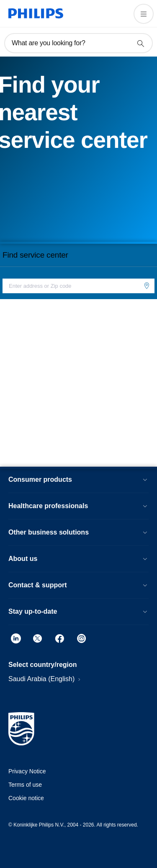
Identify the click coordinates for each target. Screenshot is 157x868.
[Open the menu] (144, 14)
